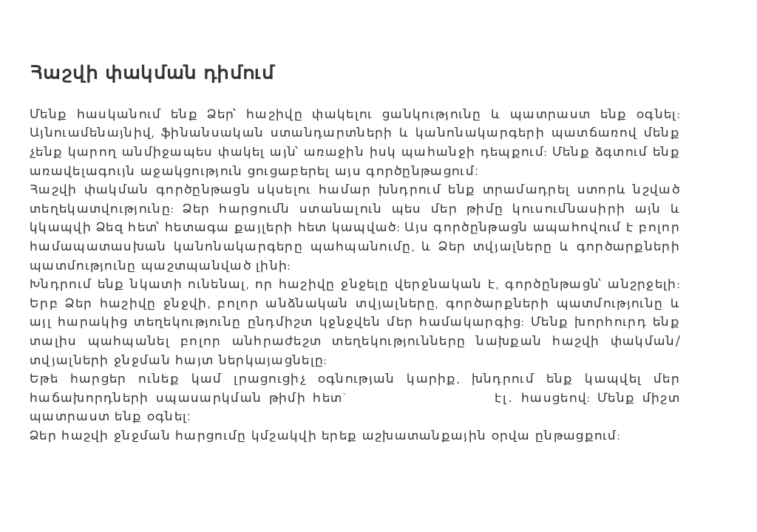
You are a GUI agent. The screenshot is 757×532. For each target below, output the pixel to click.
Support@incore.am (421, 398)
